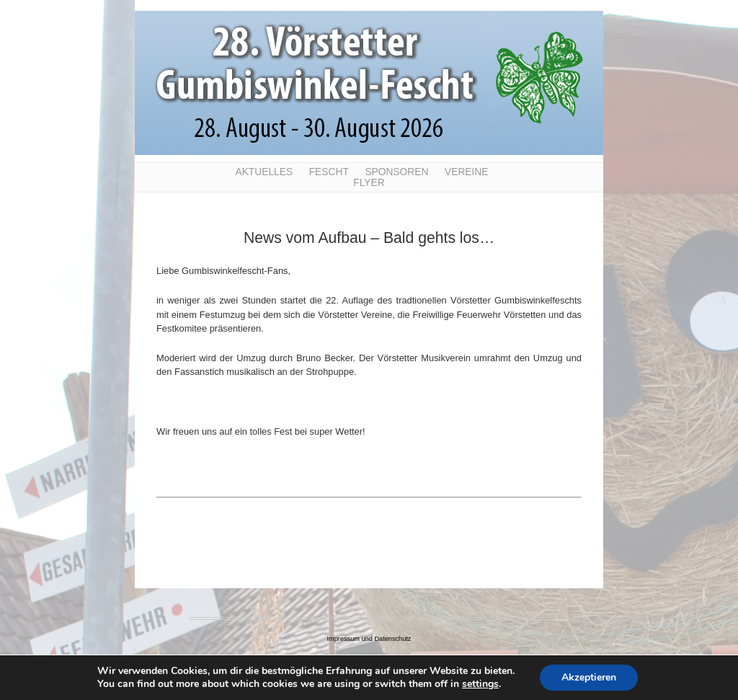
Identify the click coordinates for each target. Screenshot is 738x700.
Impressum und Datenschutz (369, 639)
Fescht (329, 172)
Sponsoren (396, 172)
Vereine (467, 172)
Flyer (369, 183)
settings (480, 684)
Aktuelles (264, 172)
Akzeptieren (589, 677)
